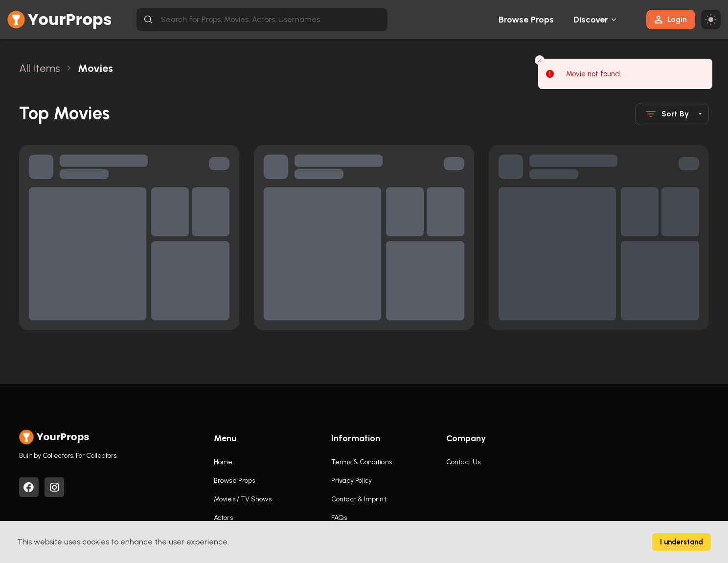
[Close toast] (540, 60)
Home (223, 462)
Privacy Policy (352, 481)
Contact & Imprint (359, 499)
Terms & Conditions (362, 462)
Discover (591, 20)
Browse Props (526, 20)
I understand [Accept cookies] (682, 542)
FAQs (339, 518)
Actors (223, 518)
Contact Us (463, 462)
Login (671, 19)
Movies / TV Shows (243, 499)
